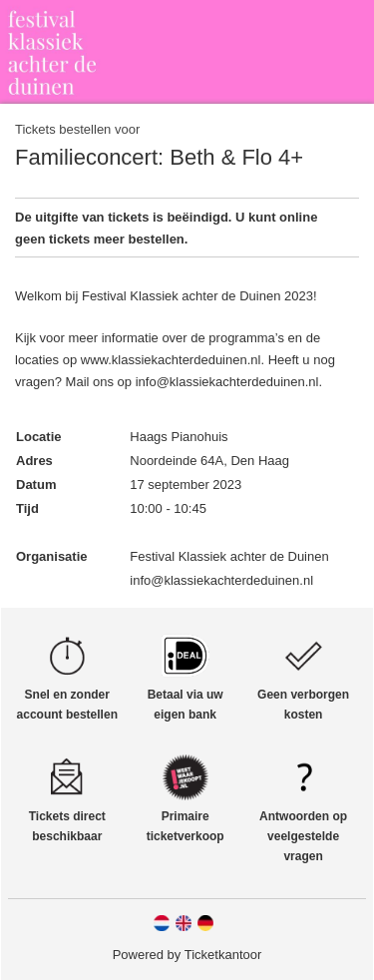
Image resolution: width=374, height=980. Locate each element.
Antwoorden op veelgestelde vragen (303, 836)
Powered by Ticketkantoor (187, 955)
